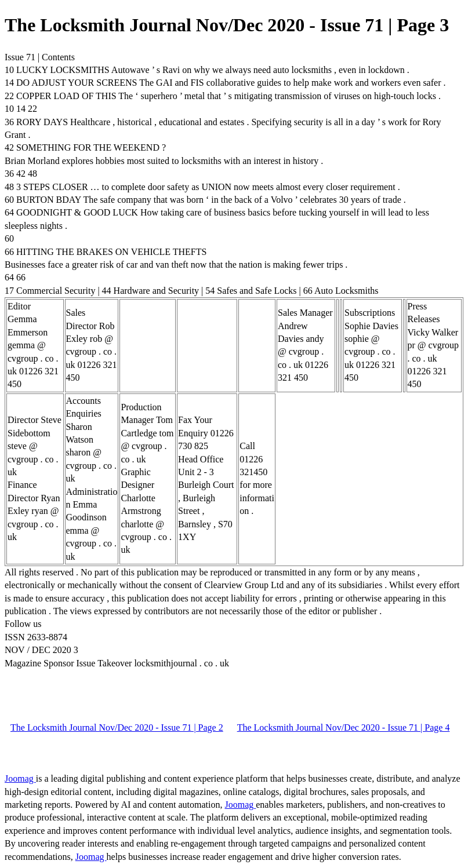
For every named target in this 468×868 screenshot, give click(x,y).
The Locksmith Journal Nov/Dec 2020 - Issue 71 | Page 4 (344, 727)
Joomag (20, 778)
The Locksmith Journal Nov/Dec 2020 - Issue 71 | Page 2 (117, 727)
